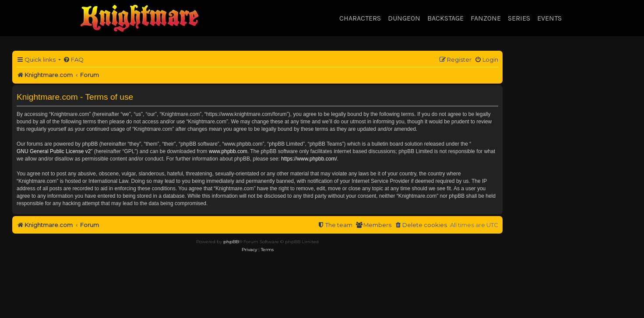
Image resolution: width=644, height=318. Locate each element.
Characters (360, 18)
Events (549, 18)
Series (519, 18)
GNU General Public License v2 (54, 151)
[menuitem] (73, 60)
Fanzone (486, 18)
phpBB (231, 242)
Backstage (445, 18)
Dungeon (404, 18)
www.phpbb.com (228, 151)
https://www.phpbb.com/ (309, 159)
